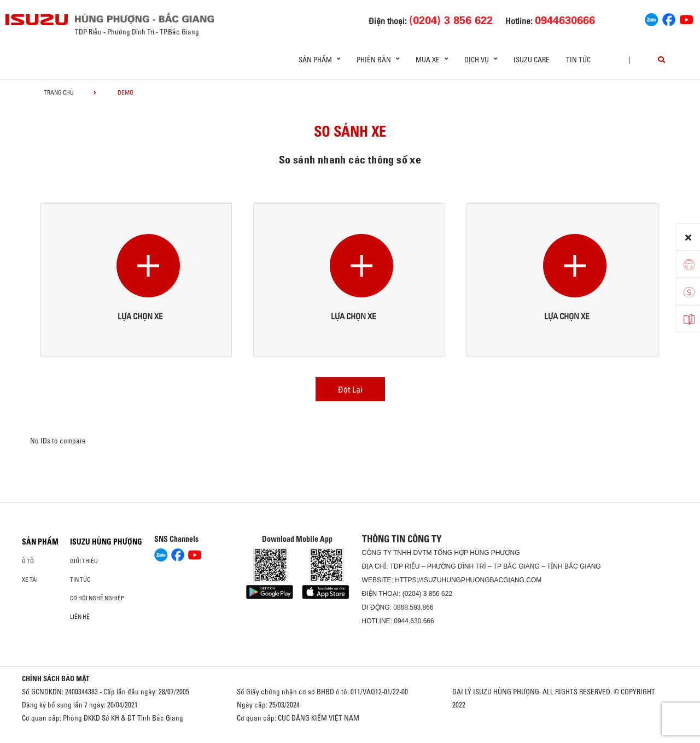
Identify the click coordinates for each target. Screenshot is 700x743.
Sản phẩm (40, 542)
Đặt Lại (350, 389)
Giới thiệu (84, 561)
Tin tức (578, 60)
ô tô (28, 561)
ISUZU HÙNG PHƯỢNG (106, 542)
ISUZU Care (532, 60)
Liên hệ (80, 617)
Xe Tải (30, 580)
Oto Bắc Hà (350, 739)
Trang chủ (59, 92)
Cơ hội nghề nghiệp (97, 598)
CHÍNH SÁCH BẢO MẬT (56, 678)
